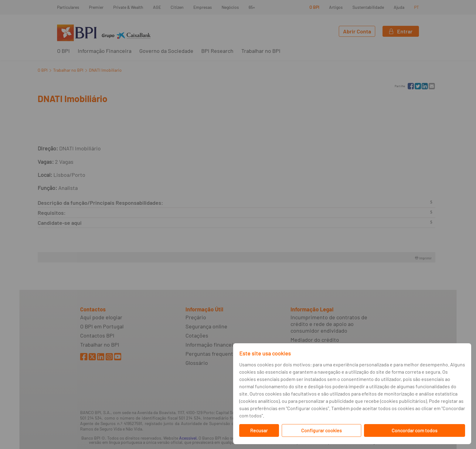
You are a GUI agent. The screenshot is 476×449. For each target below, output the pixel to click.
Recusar (259, 430)
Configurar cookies (321, 430)
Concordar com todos (415, 430)
